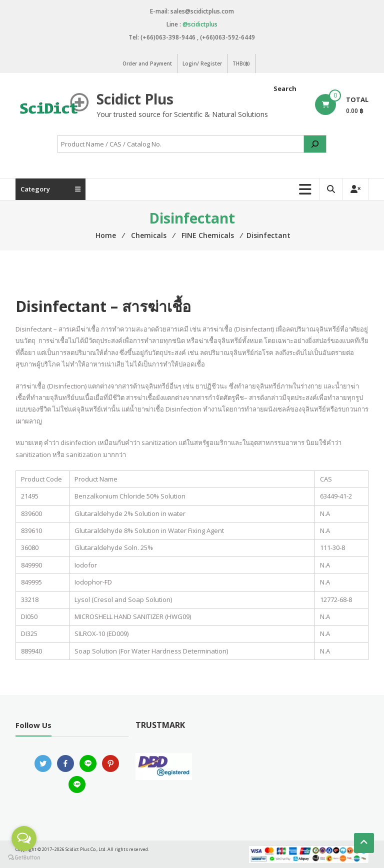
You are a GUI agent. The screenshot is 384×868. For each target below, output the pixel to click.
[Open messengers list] (24, 838)
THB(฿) (241, 63)
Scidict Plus (135, 99)
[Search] (315, 144)
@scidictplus (200, 24)
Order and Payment (147, 63)
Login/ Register (202, 63)
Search (285, 88)
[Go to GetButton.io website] (24, 858)
